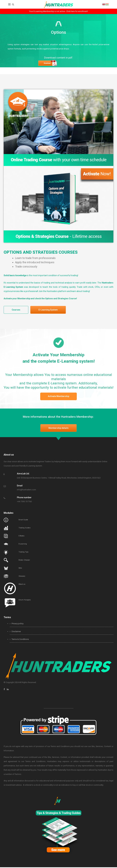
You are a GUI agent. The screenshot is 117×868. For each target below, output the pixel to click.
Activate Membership (58, 397)
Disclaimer (15, 632)
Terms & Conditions (19, 640)
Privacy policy (17, 624)
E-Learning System (50, 310)
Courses (17, 310)
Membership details (58, 429)
